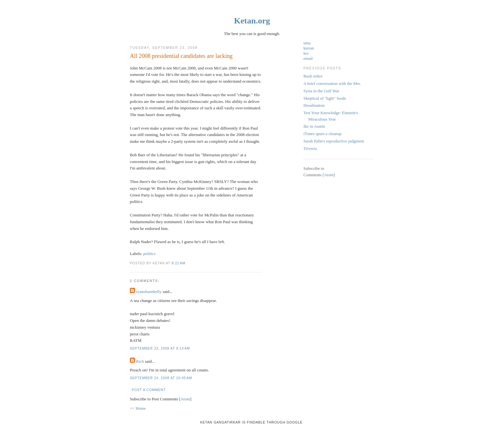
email (308, 58)
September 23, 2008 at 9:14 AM (160, 348)
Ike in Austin (314, 126)
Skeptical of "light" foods (325, 98)
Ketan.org (252, 21)
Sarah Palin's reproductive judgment (334, 141)
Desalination (314, 105)
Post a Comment (149, 390)
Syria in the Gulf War (321, 91)
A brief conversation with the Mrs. (332, 83)
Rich (140, 361)
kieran (309, 48)
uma (307, 43)
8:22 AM (179, 263)
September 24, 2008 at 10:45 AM (161, 378)
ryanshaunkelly (149, 292)
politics (149, 254)
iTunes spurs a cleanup (322, 134)
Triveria (310, 148)
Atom (185, 399)
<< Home (138, 408)
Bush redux (313, 76)
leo (306, 53)
